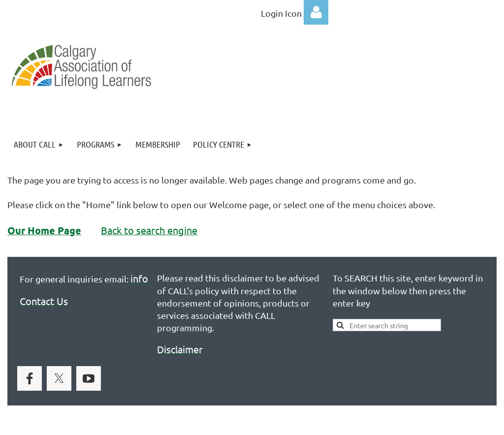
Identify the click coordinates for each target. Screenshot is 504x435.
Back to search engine (149, 230)
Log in (316, 12)
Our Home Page (44, 230)
